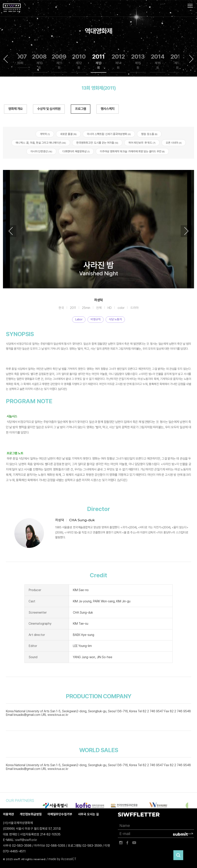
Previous (6, 59)
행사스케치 (108, 109)
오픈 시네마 (174, 143)
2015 (177, 62)
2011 (98, 62)
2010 (79, 62)
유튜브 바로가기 (134, 843)
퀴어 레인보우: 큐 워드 (142, 143)
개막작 (45, 134)
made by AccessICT (62, 859)
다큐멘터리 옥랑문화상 (76, 152)
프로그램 (81, 109)
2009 (59, 62)
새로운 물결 (68, 134)
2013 (138, 62)
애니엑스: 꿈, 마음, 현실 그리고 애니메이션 (41, 143)
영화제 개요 (15, 109)
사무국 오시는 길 (88, 814)
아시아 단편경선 (41, 152)
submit (180, 834)
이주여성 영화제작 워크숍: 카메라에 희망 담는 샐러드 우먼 (132, 152)
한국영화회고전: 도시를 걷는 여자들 (97, 143)
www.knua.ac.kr (58, 715)
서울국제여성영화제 (12, 8)
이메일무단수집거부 (60, 814)
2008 (39, 62)
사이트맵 (190, 6)
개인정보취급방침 (31, 814)
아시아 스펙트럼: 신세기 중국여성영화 (109, 134)
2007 (20, 59)
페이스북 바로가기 (127, 843)
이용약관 (8, 814)
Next (191, 59)
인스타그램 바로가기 (121, 843)
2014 (158, 62)
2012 (118, 62)
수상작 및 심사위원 (49, 109)
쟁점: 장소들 (149, 134)
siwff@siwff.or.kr (26, 840)
